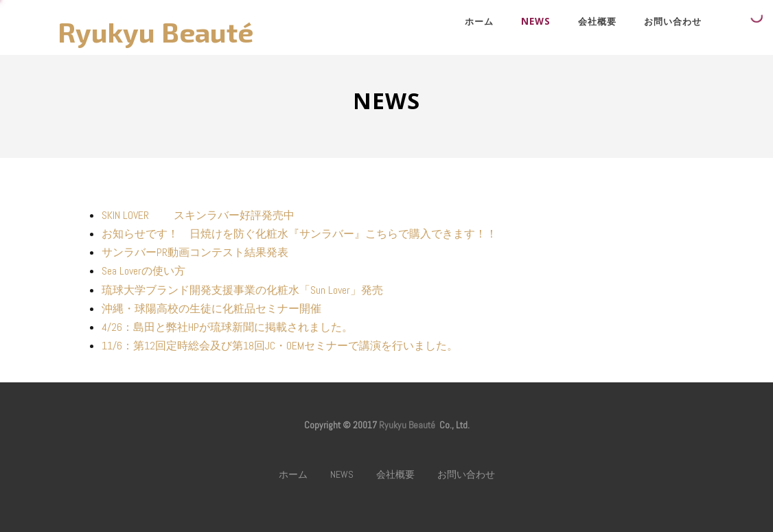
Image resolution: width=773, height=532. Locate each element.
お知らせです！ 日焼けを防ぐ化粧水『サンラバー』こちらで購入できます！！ (299, 234)
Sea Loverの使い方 (143, 271)
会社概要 (597, 21)
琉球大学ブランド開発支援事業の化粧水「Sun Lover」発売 (242, 290)
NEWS (536, 21)
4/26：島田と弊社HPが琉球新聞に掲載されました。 (227, 327)
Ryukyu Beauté (155, 32)
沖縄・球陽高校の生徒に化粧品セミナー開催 (211, 309)
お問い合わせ (673, 21)
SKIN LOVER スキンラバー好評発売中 (198, 215)
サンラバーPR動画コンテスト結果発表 (195, 252)
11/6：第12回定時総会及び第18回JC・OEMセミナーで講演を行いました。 (280, 346)
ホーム (479, 21)
